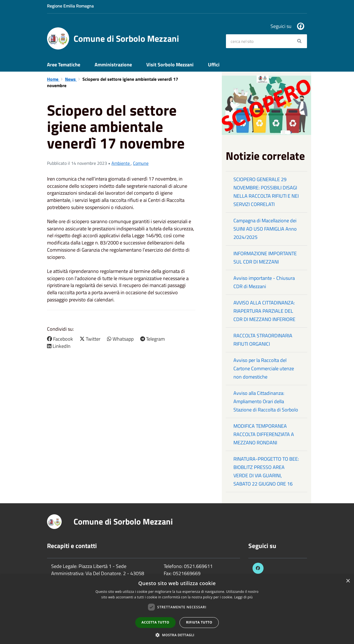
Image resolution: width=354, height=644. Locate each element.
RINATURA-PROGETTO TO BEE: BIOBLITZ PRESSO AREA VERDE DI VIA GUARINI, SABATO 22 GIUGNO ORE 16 (266, 471)
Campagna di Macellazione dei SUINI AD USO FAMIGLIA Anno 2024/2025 (265, 229)
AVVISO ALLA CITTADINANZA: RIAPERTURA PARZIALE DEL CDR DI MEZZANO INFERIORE (264, 311)
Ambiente (121, 163)
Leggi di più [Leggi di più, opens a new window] (244, 597)
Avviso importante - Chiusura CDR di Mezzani (264, 282)
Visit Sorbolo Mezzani (170, 65)
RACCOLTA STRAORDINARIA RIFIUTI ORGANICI (263, 340)
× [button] (348, 581)
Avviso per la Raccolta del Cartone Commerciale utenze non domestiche (264, 368)
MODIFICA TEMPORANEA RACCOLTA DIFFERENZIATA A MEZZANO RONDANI (264, 434)
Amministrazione (113, 65)
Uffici (214, 65)
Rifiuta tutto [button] (199, 622)
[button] (177, 635)
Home (53, 79)
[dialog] (177, 610)
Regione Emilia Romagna (70, 6)
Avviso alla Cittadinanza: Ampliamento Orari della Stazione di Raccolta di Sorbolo (266, 401)
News (71, 79)
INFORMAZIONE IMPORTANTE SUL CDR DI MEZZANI (265, 258)
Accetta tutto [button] (155, 622)
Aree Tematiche (64, 65)
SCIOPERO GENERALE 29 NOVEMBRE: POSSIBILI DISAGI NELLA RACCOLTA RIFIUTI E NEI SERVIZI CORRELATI (266, 192)
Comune (141, 163)
